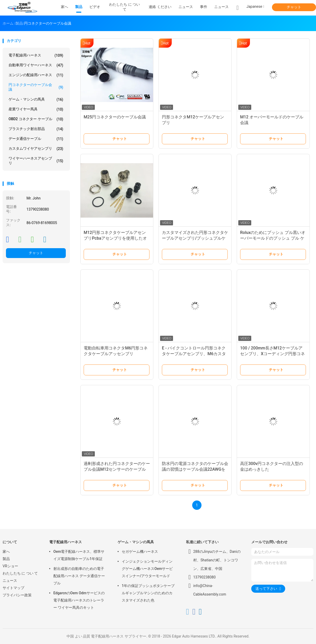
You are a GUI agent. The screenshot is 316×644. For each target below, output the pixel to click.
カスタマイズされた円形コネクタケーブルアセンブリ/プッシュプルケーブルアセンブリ (195, 238)
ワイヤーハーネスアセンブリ (36, 161)
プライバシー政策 (17, 595)
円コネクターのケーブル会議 (36, 87)
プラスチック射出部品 (36, 129)
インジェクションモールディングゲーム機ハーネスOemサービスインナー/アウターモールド (147, 569)
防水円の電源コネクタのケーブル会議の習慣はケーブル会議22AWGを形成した (195, 469)
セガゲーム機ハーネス (140, 552)
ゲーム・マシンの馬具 (36, 99)
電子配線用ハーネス (36, 55)
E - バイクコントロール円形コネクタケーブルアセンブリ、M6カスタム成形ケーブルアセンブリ (194, 354)
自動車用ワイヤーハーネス (36, 65)
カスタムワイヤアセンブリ (36, 149)
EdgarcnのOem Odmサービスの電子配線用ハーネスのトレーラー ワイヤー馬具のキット (79, 600)
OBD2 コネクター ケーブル (36, 119)
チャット (294, 7)
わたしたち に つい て (20, 573)
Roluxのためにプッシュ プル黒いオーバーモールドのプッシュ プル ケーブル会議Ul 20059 (273, 238)
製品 (6, 559)
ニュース (221, 7)
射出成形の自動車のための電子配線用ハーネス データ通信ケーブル (79, 576)
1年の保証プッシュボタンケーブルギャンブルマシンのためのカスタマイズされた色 (148, 593)
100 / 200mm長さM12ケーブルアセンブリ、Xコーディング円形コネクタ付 (272, 354)
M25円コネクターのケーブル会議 (115, 117)
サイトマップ (13, 588)
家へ (6, 552)
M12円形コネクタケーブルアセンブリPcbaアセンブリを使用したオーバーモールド (115, 238)
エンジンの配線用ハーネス (36, 75)
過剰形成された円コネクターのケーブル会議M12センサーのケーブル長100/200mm (117, 469)
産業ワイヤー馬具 (36, 109)
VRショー (10, 566)
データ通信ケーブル (36, 139)
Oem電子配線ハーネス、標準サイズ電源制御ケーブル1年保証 (79, 555)
